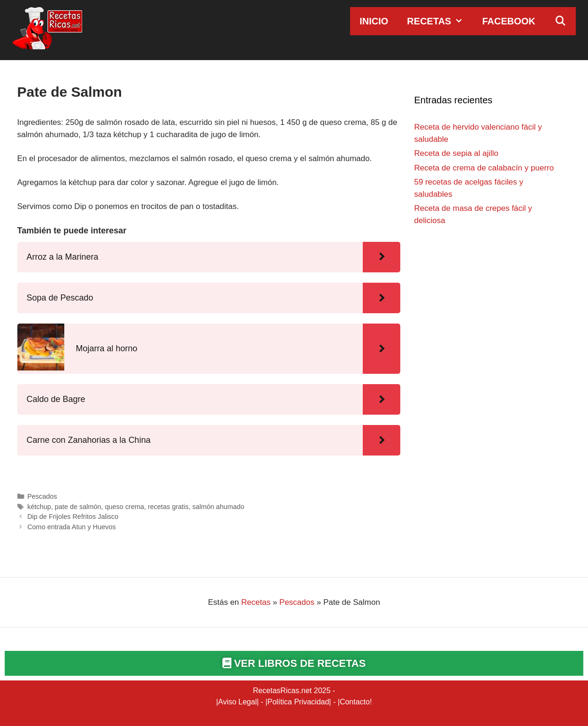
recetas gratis (168, 507)
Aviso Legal (237, 702)
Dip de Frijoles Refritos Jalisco (73, 517)
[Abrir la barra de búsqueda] (560, 21)
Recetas (440, 21)
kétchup (39, 507)
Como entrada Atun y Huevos (72, 527)
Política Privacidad (298, 702)
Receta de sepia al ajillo (457, 153)
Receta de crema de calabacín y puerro (484, 168)
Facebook (508, 21)
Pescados (42, 496)
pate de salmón (78, 507)
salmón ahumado (218, 507)
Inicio (374, 21)
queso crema (125, 507)
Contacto (355, 702)
